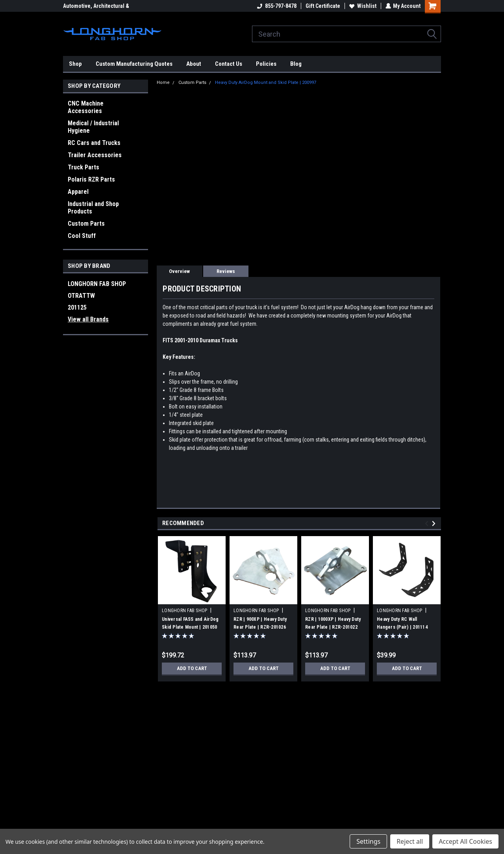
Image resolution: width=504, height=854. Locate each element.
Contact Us (229, 64)
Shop (75, 64)
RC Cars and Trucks (94, 143)
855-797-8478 (276, 6)
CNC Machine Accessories (86, 107)
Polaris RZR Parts (91, 179)
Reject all (410, 841)
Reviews (226, 271)
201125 (77, 307)
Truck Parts (83, 167)
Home (163, 83)
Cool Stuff (82, 236)
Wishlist (362, 6)
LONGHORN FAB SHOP (97, 284)
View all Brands (88, 319)
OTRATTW (81, 296)
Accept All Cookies (465, 841)
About (194, 64)
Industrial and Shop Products (93, 208)
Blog (296, 64)
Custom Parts (86, 224)
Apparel (78, 192)
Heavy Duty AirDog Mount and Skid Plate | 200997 (266, 83)
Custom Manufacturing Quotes (134, 64)
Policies (266, 64)
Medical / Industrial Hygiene (93, 127)
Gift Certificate (322, 6)
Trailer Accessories (95, 155)
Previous (428, 523)
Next (435, 523)
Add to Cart (192, 668)
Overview (179, 271)
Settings (368, 841)
